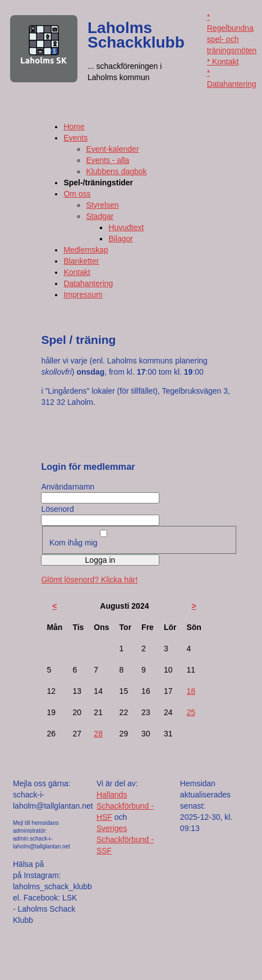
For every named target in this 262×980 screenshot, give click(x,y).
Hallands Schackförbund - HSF (125, 806)
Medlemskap (86, 250)
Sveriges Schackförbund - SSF (125, 839)
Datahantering (88, 283)
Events (75, 138)
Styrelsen (102, 205)
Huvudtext (126, 227)
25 (191, 712)
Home (74, 127)
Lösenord (57, 509)
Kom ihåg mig (73, 543)
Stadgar (100, 216)
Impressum (83, 295)
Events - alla (107, 160)
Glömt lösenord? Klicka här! (89, 580)
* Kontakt (223, 62)
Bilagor (121, 239)
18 (191, 691)
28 (98, 734)
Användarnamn (68, 487)
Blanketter (81, 261)
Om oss (77, 194)
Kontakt (77, 272)
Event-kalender (112, 149)
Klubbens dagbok (116, 171)
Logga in (100, 560)
